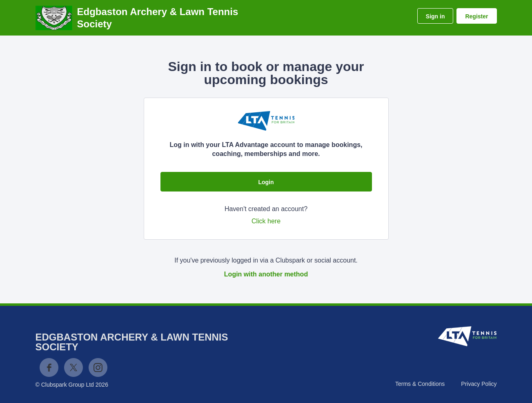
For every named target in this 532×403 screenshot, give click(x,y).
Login (266, 182)
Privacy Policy (479, 384)
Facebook (49, 367)
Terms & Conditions (420, 384)
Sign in (435, 16)
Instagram (98, 367)
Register (476, 16)
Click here (266, 221)
